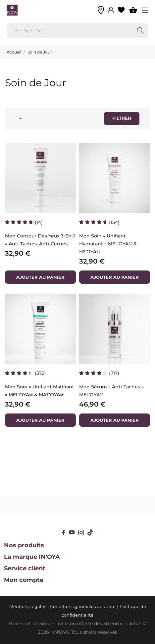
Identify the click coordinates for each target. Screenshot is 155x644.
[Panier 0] (133, 10)
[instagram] (81, 533)
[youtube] (72, 532)
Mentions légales (28, 606)
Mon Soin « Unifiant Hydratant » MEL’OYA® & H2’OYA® (108, 244)
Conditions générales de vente (83, 606)
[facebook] (64, 533)
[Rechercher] (77, 31)
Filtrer (122, 118)
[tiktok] (90, 532)
